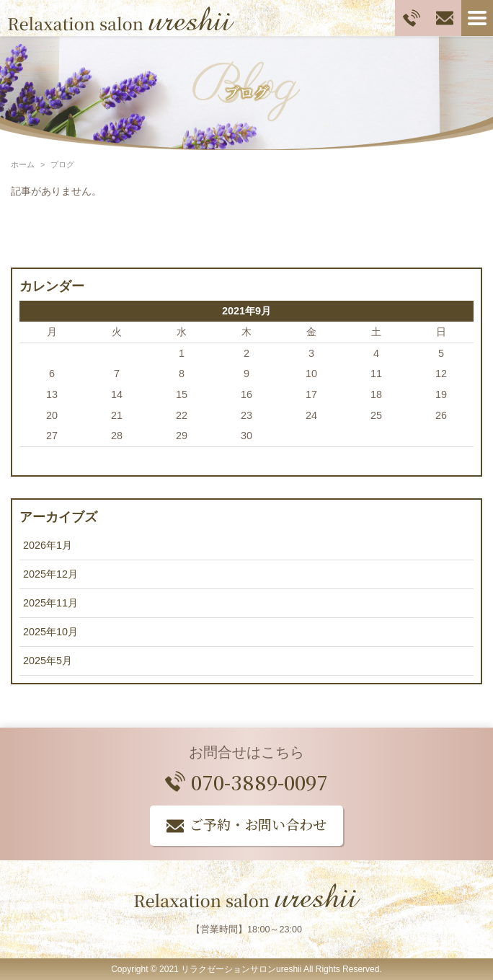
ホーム (23, 164)
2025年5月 (48, 661)
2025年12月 (50, 574)
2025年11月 (50, 603)
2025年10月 (50, 632)
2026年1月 (48, 545)
